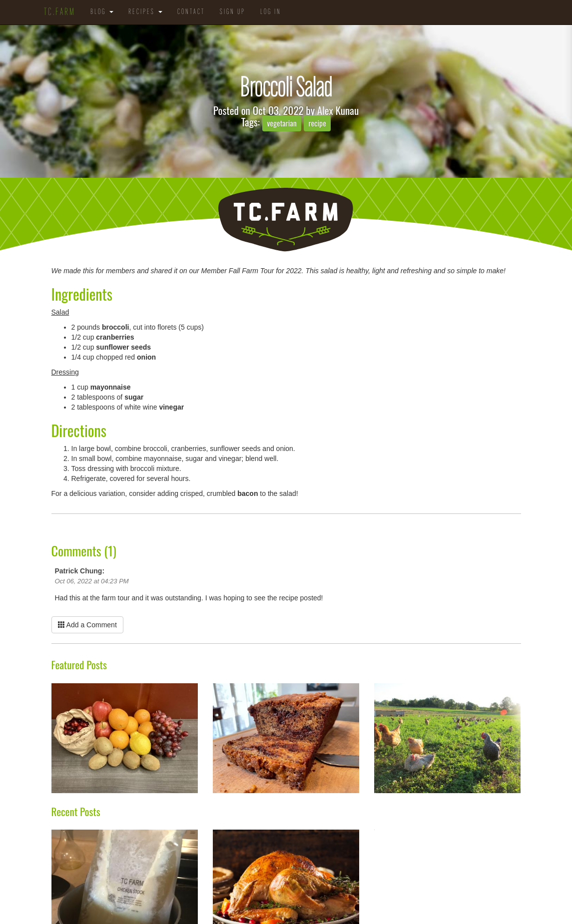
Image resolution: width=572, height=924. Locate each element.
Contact (191, 12)
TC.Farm (60, 12)
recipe (317, 123)
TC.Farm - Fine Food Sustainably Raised (286, 220)
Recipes (145, 12)
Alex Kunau (338, 110)
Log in (271, 12)
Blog (102, 12)
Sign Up (233, 12)
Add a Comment (87, 625)
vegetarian (282, 123)
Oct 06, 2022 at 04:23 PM (92, 581)
